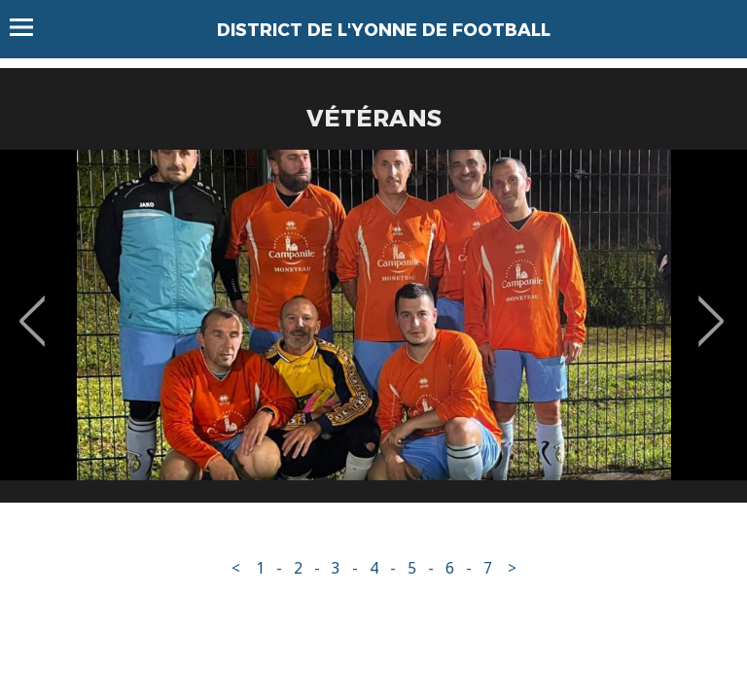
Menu (31, 27)
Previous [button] (33, 307)
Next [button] (711, 307)
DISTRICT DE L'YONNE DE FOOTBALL (384, 30)
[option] (373, 333)
